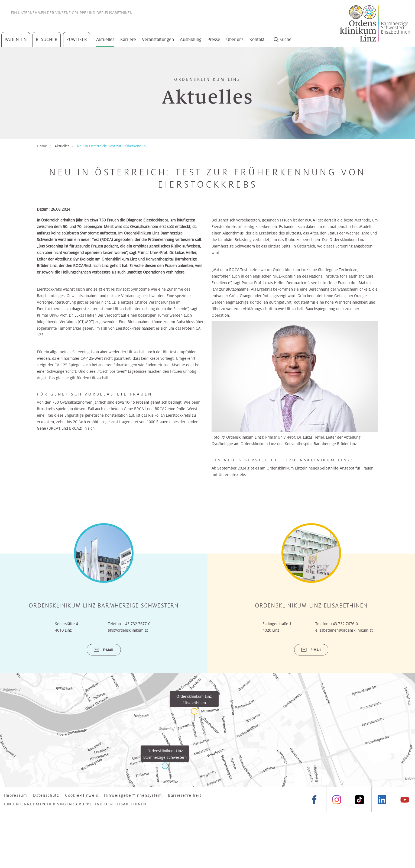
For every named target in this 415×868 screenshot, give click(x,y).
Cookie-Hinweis (82, 795)
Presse (214, 39)
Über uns (235, 39)
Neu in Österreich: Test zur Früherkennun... (113, 146)
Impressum (16, 795)
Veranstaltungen (158, 39)
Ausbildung (191, 39)
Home (42, 146)
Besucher (47, 39)
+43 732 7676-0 (344, 624)
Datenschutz (46, 795)
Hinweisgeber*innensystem (133, 795)
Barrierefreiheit (185, 795)
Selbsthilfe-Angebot (337, 468)
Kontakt (257, 39)
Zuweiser (77, 39)
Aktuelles (105, 39)
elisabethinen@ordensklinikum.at (344, 630)
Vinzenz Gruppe (71, 13)
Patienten (16, 39)
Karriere (128, 39)
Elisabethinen (119, 13)
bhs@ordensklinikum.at (128, 630)
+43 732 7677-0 (137, 624)
